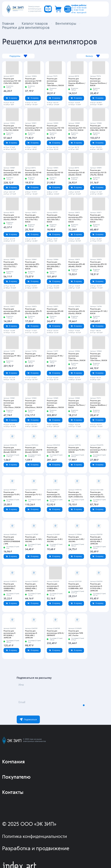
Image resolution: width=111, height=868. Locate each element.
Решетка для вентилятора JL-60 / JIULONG (55, 540)
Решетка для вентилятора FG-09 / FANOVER (12, 495)
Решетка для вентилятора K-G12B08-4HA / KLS (76, 587)
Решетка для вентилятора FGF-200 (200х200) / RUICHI (12, 173)
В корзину (11, 99)
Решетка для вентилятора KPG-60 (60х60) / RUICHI (12, 312)
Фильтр (88, 57)
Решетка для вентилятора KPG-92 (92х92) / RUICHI (77, 312)
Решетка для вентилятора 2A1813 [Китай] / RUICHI (12, 450)
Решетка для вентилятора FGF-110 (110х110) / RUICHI (12, 128)
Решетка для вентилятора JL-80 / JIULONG (76, 540)
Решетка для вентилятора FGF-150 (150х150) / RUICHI (55, 128)
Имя (24, 688)
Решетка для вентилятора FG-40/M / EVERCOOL (54, 495)
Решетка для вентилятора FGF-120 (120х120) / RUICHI (12, 82)
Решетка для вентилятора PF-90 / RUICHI (55, 356)
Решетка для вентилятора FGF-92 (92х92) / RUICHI (12, 218)
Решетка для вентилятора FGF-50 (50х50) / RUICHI (55, 173)
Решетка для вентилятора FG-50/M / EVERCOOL (76, 495)
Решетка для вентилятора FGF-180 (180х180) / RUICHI (99, 128)
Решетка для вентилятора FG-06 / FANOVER (98, 450)
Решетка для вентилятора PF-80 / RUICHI (33, 356)
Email (26, 706)
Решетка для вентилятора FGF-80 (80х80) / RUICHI (33, 82)
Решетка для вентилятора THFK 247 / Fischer (76, 634)
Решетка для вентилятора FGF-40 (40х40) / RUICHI (33, 173)
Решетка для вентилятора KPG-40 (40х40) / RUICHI (77, 265)
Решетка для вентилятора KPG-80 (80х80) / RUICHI (55, 312)
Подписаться (28, 720)
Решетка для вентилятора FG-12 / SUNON (33, 495)
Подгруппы (23, 57)
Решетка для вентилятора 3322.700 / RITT (53, 450)
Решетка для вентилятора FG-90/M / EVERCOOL (97, 495)
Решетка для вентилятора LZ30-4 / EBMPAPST (55, 634)
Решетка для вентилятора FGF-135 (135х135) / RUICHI (34, 128)
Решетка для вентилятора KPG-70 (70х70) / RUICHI (33, 312)
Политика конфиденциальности (40, 837)
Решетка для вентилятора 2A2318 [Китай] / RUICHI (34, 450)
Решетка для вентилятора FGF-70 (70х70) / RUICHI (98, 173)
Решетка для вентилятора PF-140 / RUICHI (12, 356)
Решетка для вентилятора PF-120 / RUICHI (99, 312)
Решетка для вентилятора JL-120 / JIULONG (34, 540)
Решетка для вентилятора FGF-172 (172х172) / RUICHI (77, 128)
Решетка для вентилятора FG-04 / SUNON (77, 450)
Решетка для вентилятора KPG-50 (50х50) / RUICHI (98, 265)
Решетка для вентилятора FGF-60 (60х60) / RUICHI (76, 173)
